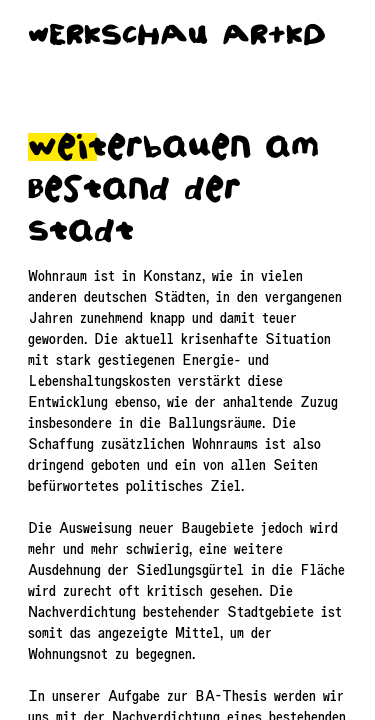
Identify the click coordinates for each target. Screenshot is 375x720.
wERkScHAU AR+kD (177, 35)
